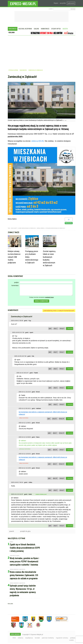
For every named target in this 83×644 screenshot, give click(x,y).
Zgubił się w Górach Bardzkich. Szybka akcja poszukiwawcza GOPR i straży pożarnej (25, 548)
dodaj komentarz (41, 301)
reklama (21, 638)
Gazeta (65, 29)
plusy (55, 329)
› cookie (50, 9)
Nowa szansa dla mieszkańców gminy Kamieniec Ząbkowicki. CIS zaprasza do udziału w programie (24, 575)
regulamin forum (49, 297)
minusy (62, 329)
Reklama (12, 33)
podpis (16, 282)
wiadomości (23, 70)
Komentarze (45, 29)
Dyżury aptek (56, 29)
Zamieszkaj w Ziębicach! (36, 70)
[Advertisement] (42, 52)
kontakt (37, 638)
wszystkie (63, 3)
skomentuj (70, 329)
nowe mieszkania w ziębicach (27, 228)
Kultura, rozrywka (25, 29)
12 (69, 219)
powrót (12, 531)
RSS (14, 638)
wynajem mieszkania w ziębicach (55, 228)
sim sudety (14, 228)
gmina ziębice (41, 228)
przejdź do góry (25, 531)
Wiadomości (13, 29)
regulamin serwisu (62, 638)
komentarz (15, 285)
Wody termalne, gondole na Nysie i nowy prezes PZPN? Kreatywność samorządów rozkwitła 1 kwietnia (24, 562)
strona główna (13, 70)
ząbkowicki (71, 3)
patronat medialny (48, 638)
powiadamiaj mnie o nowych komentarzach (59, 311)
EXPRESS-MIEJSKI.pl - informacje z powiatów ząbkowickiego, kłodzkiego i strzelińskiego (23, 3)
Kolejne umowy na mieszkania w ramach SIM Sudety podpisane (14, 257)
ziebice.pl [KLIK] (38, 141)
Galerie (36, 29)
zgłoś (50, 329)
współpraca (29, 638)
